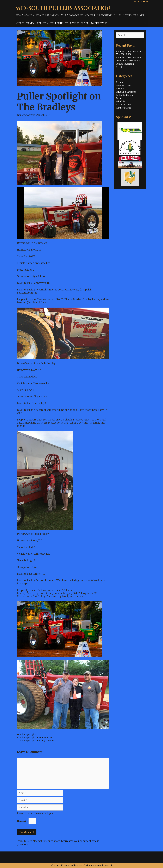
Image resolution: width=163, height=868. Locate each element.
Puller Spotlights (125, 15)
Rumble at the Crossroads (129, 57)
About (30, 15)
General (120, 82)
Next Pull (121, 89)
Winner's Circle (124, 108)
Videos (20, 23)
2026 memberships (126, 64)
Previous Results (37, 23)
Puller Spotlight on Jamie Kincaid (36, 737)
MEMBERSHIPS (92, 15)
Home (19, 15)
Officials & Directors (94, 23)
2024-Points (76, 15)
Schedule (121, 101)
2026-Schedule (59, 15)
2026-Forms (42, 15)
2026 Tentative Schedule (128, 61)
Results (120, 98)
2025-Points (56, 23)
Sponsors (107, 15)
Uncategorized (123, 105)
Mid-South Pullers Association (63, 8)
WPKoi (108, 865)
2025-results (72, 23)
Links (140, 15)
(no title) (120, 67)
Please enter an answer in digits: (35, 813)
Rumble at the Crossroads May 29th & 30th (129, 53)
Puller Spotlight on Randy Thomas (37, 741)
